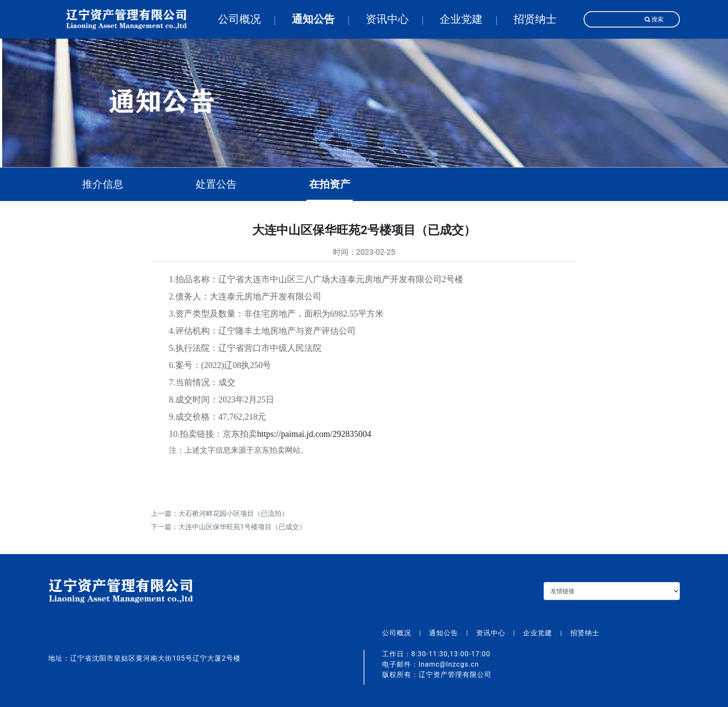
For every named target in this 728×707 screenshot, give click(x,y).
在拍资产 (336, 184)
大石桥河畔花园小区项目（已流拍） (233, 520)
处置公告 (223, 184)
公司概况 (239, 19)
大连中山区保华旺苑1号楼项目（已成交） (242, 533)
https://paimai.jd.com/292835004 (314, 440)
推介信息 (109, 184)
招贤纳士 (535, 19)
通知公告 (313, 19)
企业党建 (461, 19)
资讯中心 (387, 19)
